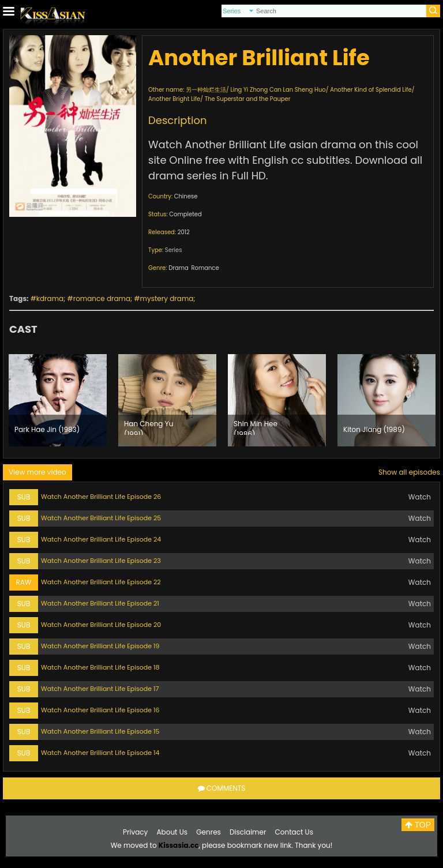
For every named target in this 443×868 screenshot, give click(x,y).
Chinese (186, 196)
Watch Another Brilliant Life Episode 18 (100, 667)
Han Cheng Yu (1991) (149, 427)
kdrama (50, 298)
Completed (185, 214)
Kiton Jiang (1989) (374, 429)
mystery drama (167, 298)
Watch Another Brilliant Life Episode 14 (100, 753)
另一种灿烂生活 (206, 90)
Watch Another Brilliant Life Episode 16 (100, 710)
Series (174, 250)
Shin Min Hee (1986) (256, 427)
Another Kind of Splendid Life (371, 90)
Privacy (135, 832)
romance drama (102, 298)
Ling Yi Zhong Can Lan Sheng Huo (278, 90)
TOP (418, 825)
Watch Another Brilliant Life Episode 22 (101, 582)
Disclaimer (248, 832)
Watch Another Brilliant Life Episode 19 (100, 646)
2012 (184, 232)
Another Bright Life (174, 99)
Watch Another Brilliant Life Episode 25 (101, 518)
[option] (58, 400)
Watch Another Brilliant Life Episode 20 (101, 625)
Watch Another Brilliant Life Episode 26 (101, 497)
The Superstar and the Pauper (248, 99)
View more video (37, 472)
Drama (179, 268)
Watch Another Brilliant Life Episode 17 (100, 689)
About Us (172, 832)
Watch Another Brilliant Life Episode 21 (100, 603)
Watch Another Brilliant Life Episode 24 (101, 539)
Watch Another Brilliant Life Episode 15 (100, 731)
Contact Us (294, 832)
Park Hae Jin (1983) (47, 429)
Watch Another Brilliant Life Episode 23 (101, 561)
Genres (209, 832)
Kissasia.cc (179, 845)
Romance (205, 268)
